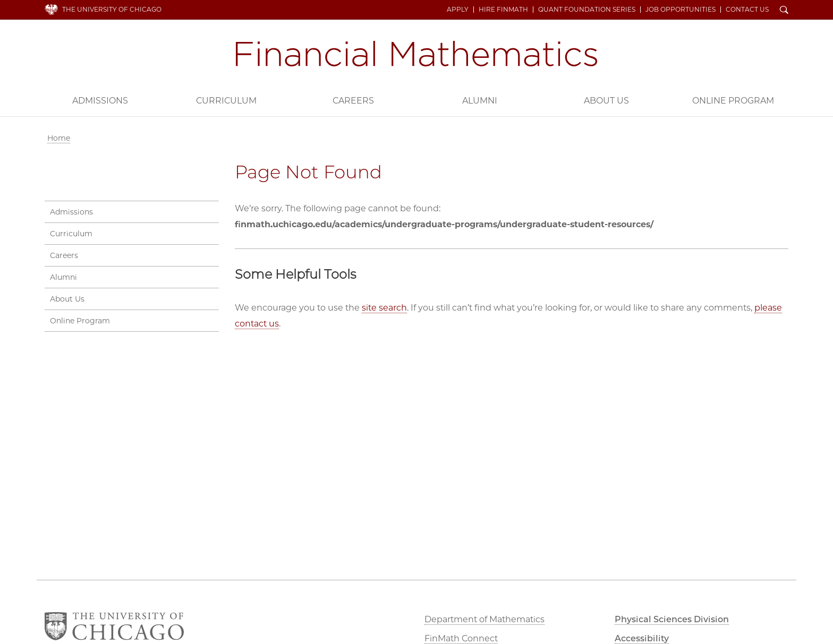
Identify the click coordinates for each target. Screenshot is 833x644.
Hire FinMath (503, 10)
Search (784, 11)
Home (59, 138)
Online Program (733, 101)
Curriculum (226, 101)
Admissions (100, 101)
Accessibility (642, 638)
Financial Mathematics (416, 54)
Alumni (480, 101)
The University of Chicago (112, 9)
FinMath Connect (461, 638)
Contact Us (747, 10)
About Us (606, 101)
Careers (353, 101)
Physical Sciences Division (672, 619)
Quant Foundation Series (587, 10)
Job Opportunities (681, 10)
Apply (458, 10)
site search (384, 308)
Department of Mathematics (484, 619)
